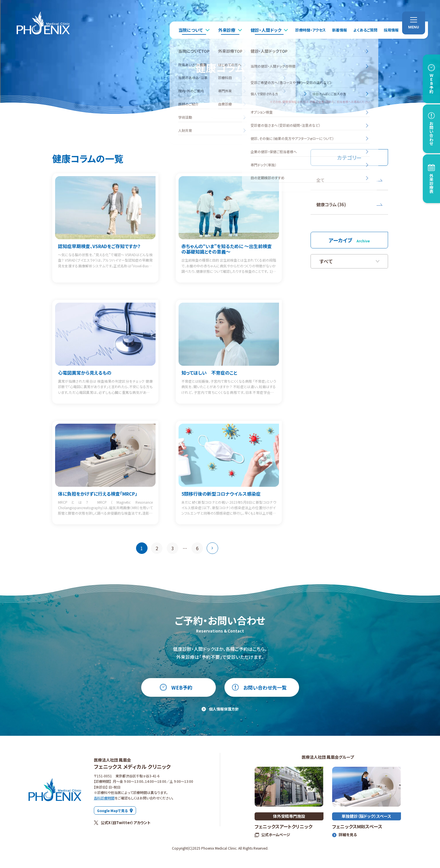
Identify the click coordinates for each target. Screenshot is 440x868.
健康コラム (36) (349, 204)
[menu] (414, 23)
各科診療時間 (104, 798)
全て (349, 180)
